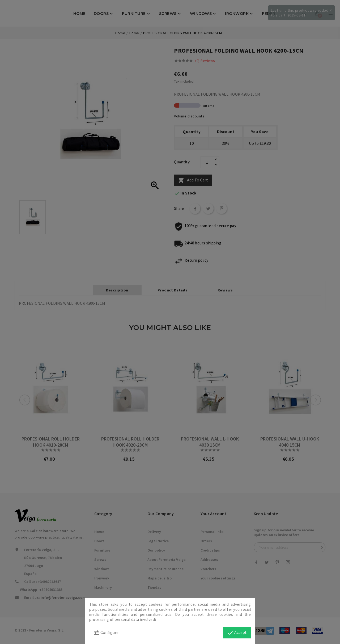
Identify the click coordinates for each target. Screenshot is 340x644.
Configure (106, 633)
